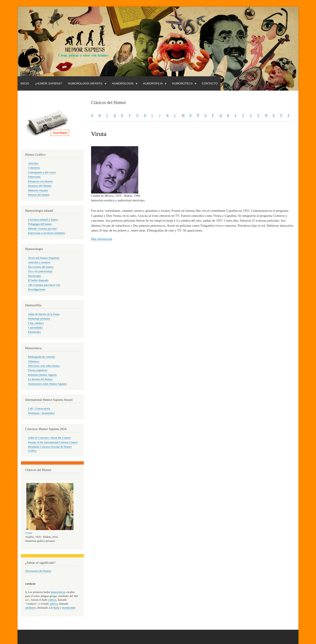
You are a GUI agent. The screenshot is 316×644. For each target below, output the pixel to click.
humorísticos (58, 592)
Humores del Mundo (40, 186)
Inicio (25, 83)
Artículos (33, 163)
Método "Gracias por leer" (43, 229)
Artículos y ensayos (39, 262)
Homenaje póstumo (39, 319)
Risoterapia (34, 276)
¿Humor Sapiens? (48, 83)
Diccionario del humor (41, 267)
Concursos (34, 168)
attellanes (31, 608)
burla (56, 608)
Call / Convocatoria (39, 409)
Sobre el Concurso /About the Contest (49, 438)
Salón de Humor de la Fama (44, 314)
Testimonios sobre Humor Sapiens (47, 384)
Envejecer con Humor (40, 181)
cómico (52, 600)
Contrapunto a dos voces (42, 172)
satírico (54, 604)
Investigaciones (37, 289)
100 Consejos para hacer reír (44, 285)
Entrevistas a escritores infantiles (47, 233)
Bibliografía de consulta (42, 357)
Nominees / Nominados (41, 413)
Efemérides (34, 332)
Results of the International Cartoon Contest (53, 442)
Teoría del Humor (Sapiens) (44, 258)
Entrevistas (34, 177)
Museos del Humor (39, 195)
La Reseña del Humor (40, 379)
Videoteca (34, 361)
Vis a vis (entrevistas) (40, 271)
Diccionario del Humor (38, 571)
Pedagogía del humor (40, 224)
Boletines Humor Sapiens (42, 375)
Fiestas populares (38, 370)
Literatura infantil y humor (43, 220)
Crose (29, 533)
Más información (102, 239)
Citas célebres (36, 323)
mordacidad (68, 608)
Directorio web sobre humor (44, 366)
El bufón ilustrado (38, 280)
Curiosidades (35, 328)
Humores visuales (38, 190)
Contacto (210, 83)
